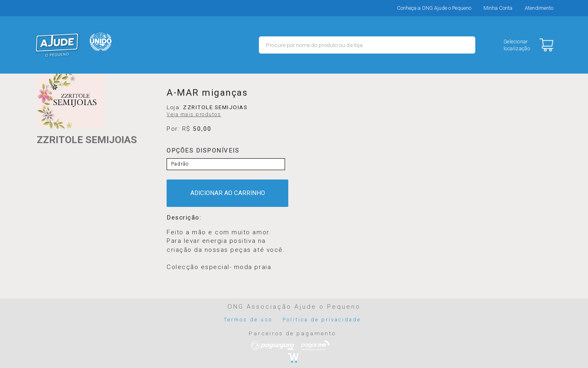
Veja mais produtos (194, 114)
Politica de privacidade (322, 320)
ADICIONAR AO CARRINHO (228, 193)
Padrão (180, 164)
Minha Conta (498, 8)
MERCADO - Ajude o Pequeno (57, 45)
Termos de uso (248, 320)
